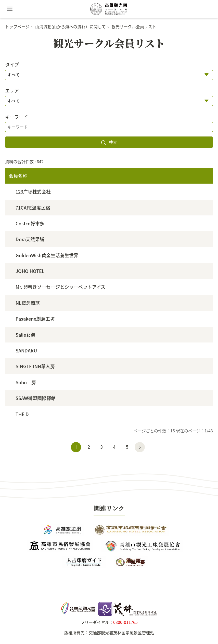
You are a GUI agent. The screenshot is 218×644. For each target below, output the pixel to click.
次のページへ (140, 447)
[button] (10, 9)
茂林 (109, 609)
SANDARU (26, 350)
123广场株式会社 (33, 191)
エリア (12, 90)
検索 (113, 142)
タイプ (12, 64)
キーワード (17, 117)
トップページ (17, 26)
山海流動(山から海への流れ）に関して (70, 26)
